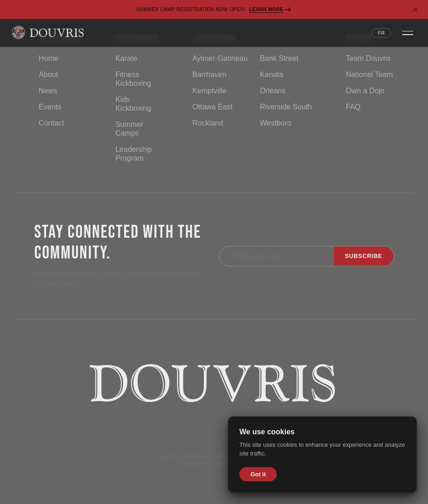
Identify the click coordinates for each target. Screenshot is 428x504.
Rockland (208, 123)
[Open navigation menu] (408, 33)
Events (50, 107)
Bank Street (279, 58)
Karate (126, 58)
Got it (258, 474)
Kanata (271, 75)
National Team (369, 75)
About (48, 75)
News (48, 91)
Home (49, 58)
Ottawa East (212, 107)
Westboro (275, 123)
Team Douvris (369, 58)
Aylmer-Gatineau (220, 58)
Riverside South (286, 107)
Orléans (273, 91)
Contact (51, 123)
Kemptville (209, 91)
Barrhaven (209, 75)
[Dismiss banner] (415, 10)
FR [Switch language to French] (381, 33)
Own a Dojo (365, 91)
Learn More (270, 10)
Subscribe (364, 256)
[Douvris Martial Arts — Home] (48, 33)
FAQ (353, 107)
